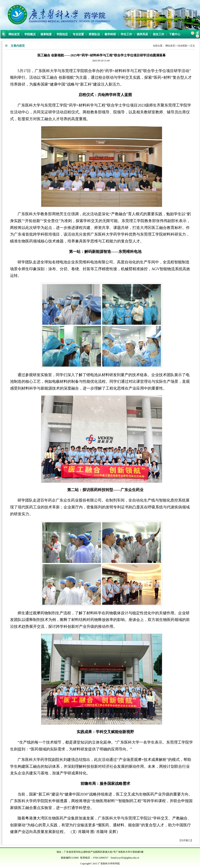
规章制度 (46, 34)
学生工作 (126, 34)
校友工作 (159, 34)
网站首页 (14, 34)
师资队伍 (94, 34)
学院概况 (30, 34)
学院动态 (62, 34)
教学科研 (110, 34)
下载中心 (175, 34)
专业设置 (78, 34)
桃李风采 (142, 34)
